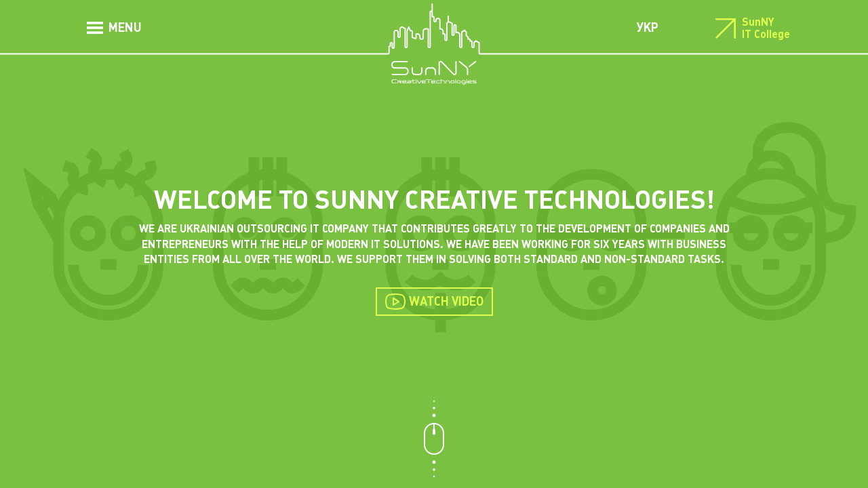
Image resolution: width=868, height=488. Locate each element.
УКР (648, 27)
